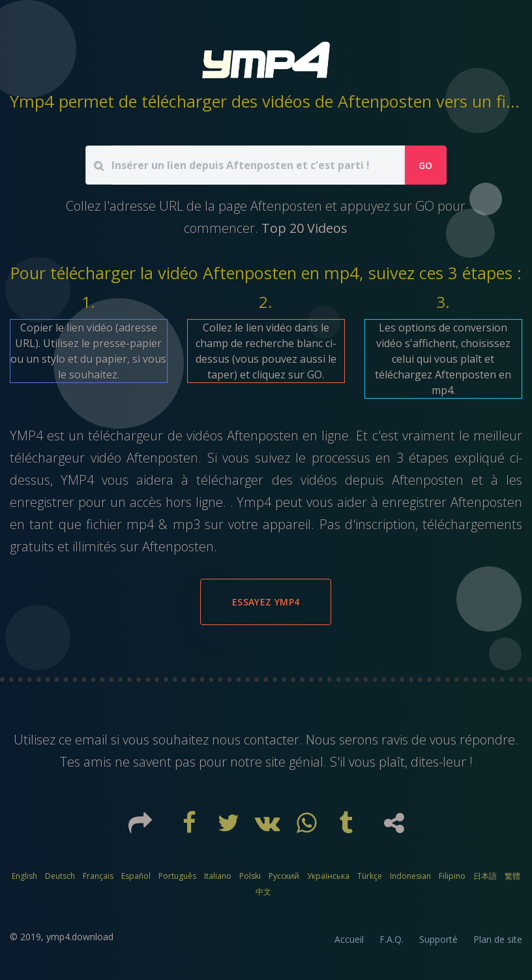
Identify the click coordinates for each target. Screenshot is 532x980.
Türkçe (370, 876)
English (24, 876)
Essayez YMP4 (266, 602)
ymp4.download (80, 937)
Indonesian (410, 876)
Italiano (218, 876)
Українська (328, 876)
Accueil (349, 939)
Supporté (438, 939)
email (91, 740)
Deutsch (60, 876)
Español (136, 876)
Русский (284, 876)
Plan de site (498, 939)
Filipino (452, 876)
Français (98, 876)
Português (177, 876)
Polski (250, 876)
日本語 (485, 876)
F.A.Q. (392, 939)
